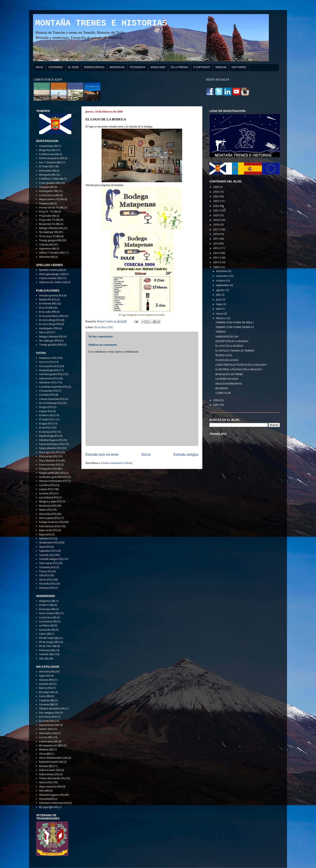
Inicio (146, 454)
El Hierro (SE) (46, 605)
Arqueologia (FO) (49, 370)
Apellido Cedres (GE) (51, 270)
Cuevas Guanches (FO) (52, 399)
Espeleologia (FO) (49, 436)
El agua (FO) (46, 424)
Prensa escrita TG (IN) (51, 207)
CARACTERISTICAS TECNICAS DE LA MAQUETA (241, 365)
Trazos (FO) (46, 571)
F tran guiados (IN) (49, 183)
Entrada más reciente (102, 454)
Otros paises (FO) (49, 518)
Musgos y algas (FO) (50, 501)
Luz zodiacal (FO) (49, 497)
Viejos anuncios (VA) (50, 787)
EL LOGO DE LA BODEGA (229, 346)
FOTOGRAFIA (138, 67)
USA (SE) (44, 659)
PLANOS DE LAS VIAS (227, 360)
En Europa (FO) (47, 432)
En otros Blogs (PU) (50, 320)
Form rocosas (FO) (50, 465)
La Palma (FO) (47, 485)
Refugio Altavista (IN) (51, 228)
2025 (216, 192)
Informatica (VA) (48, 733)
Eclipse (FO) (46, 411)
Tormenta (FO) (47, 567)
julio (219, 295)
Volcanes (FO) (47, 588)
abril (219, 309)
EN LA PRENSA (179, 67)
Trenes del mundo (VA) (52, 778)
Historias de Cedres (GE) (53, 282)
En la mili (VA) (47, 721)
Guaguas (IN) (46, 187)
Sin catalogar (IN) (49, 232)
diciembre (222, 271)
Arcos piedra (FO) (49, 366)
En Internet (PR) (48, 304)
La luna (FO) (46, 489)
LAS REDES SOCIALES (227, 379)
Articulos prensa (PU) (51, 295)
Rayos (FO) (45, 534)
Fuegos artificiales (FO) (52, 473)
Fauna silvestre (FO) (50, 448)
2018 (216, 225)
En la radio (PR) (48, 312)
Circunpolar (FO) (48, 391)
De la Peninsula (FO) (50, 403)
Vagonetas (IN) (47, 249)
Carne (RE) (45, 696)
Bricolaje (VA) (47, 692)
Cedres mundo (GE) (50, 278)
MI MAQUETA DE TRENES (229, 374)
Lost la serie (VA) (48, 741)
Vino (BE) (44, 791)
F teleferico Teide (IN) (51, 179)
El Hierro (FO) (47, 415)
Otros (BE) (45, 754)
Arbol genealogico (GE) (52, 274)
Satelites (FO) (46, 538)
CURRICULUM (223, 393)
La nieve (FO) (46, 493)
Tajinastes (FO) (47, 551)
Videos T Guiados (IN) (51, 253)
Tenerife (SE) (46, 654)
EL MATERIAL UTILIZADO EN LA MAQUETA (239, 369)
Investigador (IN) (48, 191)
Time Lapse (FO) (48, 563)
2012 (216, 253)
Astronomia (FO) (48, 378)
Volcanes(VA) (46, 799)
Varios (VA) (45, 782)
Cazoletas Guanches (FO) (53, 387)
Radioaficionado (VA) (51, 762)
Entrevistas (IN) (47, 171)
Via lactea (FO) (47, 584)
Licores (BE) (46, 737)
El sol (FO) (45, 428)
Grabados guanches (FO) (53, 477)
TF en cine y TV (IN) (50, 236)
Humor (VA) (46, 729)
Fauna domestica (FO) (51, 444)
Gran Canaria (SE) (49, 613)
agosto (220, 290)
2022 (216, 206)
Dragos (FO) (46, 407)
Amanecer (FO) (48, 358)
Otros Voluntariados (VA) (53, 758)
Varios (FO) (45, 580)
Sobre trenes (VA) (49, 774)
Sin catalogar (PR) (49, 341)
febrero (221, 318)
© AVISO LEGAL (224, 355)
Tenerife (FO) (46, 555)
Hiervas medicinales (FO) (53, 481)
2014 (216, 244)
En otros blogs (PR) (50, 324)
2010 (216, 262)
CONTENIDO (56, 67)
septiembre (223, 285)
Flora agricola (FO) (50, 452)
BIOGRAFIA (222, 388)
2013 (216, 248)
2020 (216, 215)
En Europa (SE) (47, 609)
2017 (216, 229)
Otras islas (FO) (48, 514)
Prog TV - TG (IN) (48, 212)
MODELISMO (158, 67)
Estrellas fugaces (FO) (51, 440)
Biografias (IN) (47, 150)
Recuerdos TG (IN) (49, 224)
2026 (216, 187)
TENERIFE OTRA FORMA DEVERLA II (235, 327)
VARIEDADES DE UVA (227, 337)
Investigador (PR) (49, 328)
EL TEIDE (73, 67)
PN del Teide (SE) (49, 638)
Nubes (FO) (45, 510)
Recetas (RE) (46, 766)
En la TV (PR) (46, 308)
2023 (216, 201)
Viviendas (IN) (47, 257)
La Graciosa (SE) (48, 621)
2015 (216, 239)
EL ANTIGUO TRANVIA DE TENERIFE (235, 351)
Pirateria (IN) (46, 203)
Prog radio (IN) (47, 216)
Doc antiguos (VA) (49, 713)
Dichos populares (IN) (51, 158)
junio (219, 300)
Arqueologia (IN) (48, 146)
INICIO (39, 67)
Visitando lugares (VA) (51, 795)
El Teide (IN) (46, 166)
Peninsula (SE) (47, 650)
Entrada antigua (186, 454)
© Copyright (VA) (49, 807)
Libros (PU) (45, 332)
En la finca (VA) (104, 327)
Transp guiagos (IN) (50, 240)
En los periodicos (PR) (51, 316)
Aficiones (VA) (47, 672)
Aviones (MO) (47, 680)
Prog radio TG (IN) (49, 220)
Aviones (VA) (46, 684)
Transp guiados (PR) (50, 345)
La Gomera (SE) (48, 617)
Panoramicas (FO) (49, 526)
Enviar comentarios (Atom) (117, 463)
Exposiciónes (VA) (49, 725)
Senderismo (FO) (49, 543)
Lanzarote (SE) (47, 630)
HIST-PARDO (239, 67)
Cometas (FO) (47, 395)
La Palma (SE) (46, 625)
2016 (216, 234)
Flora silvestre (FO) (50, 461)
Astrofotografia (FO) (51, 374)
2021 (216, 211)
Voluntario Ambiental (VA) (54, 803)
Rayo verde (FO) (48, 530)
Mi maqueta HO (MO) (51, 745)
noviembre (223, 276)
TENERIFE (220, 332)
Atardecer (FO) (47, 382)
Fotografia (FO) (48, 469)
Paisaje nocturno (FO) (51, 522)
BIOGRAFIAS (117, 67)
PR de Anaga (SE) (48, 642)
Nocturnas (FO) (48, 506)
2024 (216, 196)
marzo (220, 314)
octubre (221, 281)
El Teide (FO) (46, 420)
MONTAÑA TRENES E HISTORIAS (101, 23)
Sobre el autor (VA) (50, 770)
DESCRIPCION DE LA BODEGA (232, 341)
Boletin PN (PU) (48, 300)
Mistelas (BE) (46, 750)
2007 (216, 405)
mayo (220, 304)
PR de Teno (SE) (48, 646)
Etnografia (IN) (47, 175)
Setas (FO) (45, 547)
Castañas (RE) (47, 700)
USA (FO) (44, 575)
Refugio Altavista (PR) (51, 337)
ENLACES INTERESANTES (229, 384)
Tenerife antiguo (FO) (51, 559)
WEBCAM (221, 67)
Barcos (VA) (46, 688)
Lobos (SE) (45, 634)
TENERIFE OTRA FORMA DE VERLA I (235, 322)
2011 (216, 258)
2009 (216, 267)
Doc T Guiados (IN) (50, 162)
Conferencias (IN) (49, 154)
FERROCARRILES (94, 67)
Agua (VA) (45, 676)
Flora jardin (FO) (48, 456)
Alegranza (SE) (47, 601)
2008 (216, 400)
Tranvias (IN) (46, 245)
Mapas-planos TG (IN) (51, 199)
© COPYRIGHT (202, 67)
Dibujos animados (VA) (52, 708)
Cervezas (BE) (47, 704)
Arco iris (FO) (46, 362)
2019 (216, 220)
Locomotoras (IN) (49, 195)
